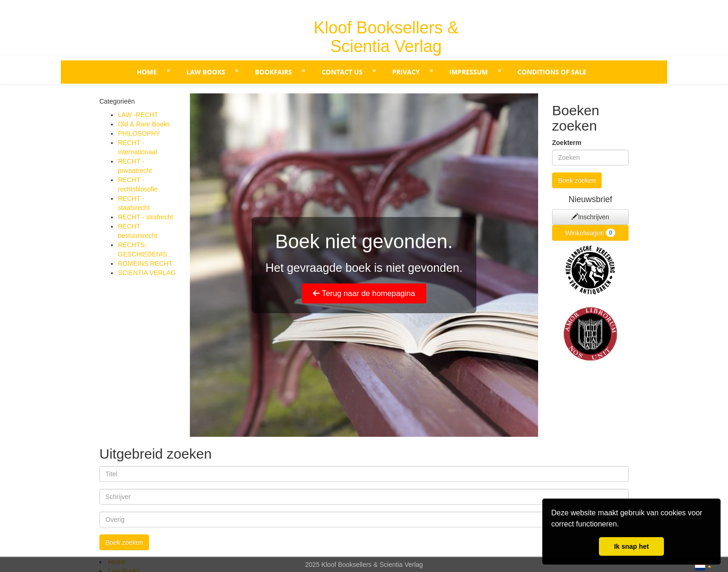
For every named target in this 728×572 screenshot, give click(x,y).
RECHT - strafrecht (146, 217)
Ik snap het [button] (631, 546)
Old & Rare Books (144, 124)
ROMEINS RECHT (145, 263)
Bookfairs (273, 72)
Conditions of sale (552, 72)
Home (147, 72)
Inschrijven (590, 217)
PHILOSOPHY (139, 133)
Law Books (206, 72)
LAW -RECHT (138, 115)
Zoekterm (567, 143)
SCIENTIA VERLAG (147, 273)
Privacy (406, 72)
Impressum (469, 72)
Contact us (342, 72)
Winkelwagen (591, 233)
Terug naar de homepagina (364, 293)
